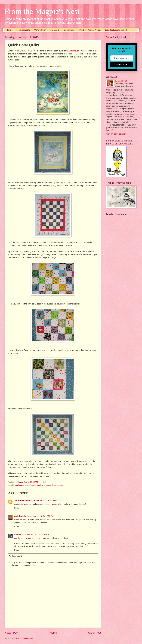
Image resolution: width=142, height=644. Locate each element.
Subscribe (122, 64)
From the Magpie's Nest (42, 11)
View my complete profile (117, 134)
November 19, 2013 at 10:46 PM (35, 535)
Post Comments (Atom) (26, 639)
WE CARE (55, 30)
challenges (19, 485)
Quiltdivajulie (20, 516)
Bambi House (73, 51)
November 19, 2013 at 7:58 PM (40, 516)
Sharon (18, 535)
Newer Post (11, 633)
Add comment (15, 556)
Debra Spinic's (31, 51)
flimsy (54, 485)
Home (10, 30)
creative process (44, 485)
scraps (60, 485)
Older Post (95, 633)
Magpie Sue (123, 81)
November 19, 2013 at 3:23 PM (44, 500)
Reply (17, 508)
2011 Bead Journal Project (90, 30)
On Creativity (40, 30)
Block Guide (69, 30)
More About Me (23, 30)
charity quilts (30, 485)
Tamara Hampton (22, 500)
